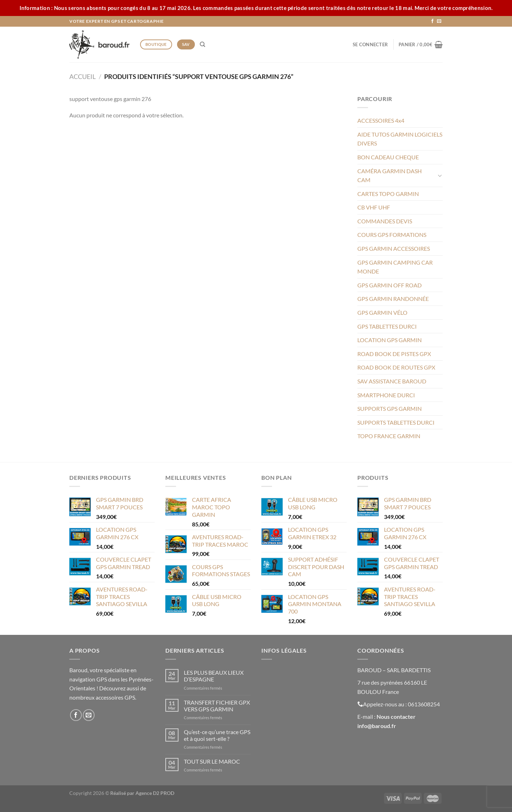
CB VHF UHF (374, 207)
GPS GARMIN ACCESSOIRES (394, 248)
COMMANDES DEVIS (385, 221)
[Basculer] (440, 175)
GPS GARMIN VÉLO (382, 312)
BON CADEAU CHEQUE (388, 157)
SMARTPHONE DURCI (386, 395)
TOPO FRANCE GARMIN (389, 436)
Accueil (82, 76)
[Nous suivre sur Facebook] (432, 21)
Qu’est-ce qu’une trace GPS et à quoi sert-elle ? (217, 735)
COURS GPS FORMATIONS (392, 235)
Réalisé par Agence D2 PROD (142, 793)
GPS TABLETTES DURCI (387, 326)
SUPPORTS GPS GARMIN (390, 408)
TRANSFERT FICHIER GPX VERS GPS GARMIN (217, 706)
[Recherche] (202, 44)
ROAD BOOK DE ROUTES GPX (396, 367)
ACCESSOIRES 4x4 (381, 120)
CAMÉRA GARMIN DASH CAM (390, 176)
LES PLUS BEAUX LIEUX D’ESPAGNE (214, 676)
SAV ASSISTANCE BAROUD (392, 381)
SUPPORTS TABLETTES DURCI (396, 422)
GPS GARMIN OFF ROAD (390, 285)
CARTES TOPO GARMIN (388, 194)
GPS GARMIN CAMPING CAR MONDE (395, 267)
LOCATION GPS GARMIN (390, 340)
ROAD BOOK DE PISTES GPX (394, 354)
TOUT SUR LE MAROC (212, 761)
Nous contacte (395, 717)
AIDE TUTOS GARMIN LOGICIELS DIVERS (400, 139)
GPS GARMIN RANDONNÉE (393, 299)
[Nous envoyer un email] (439, 21)
